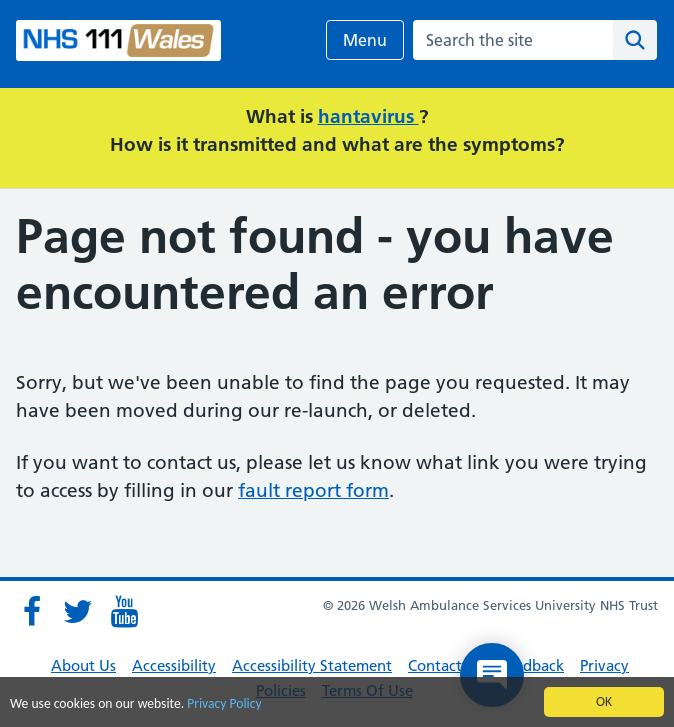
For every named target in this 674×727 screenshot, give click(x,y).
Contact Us (445, 665)
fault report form (313, 490)
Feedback (531, 665)
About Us (83, 665)
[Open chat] (492, 675)
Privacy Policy (224, 704)
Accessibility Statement (312, 665)
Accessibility (174, 665)
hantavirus (368, 116)
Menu (365, 40)
